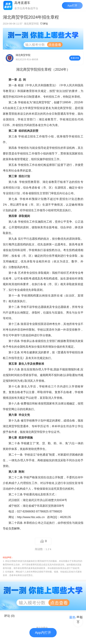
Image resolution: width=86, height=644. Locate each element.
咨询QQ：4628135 (59, 517)
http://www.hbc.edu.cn (31, 517)
